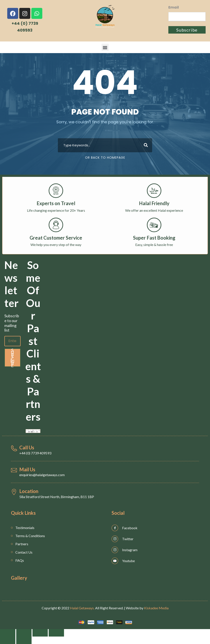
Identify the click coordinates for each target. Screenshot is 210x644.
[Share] (24, 633)
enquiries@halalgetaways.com (42, 475)
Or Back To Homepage (105, 158)
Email (174, 7)
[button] (105, 47)
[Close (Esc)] (8, 633)
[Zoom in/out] (56, 633)
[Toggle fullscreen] (40, 633)
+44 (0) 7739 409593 (35, 453)
